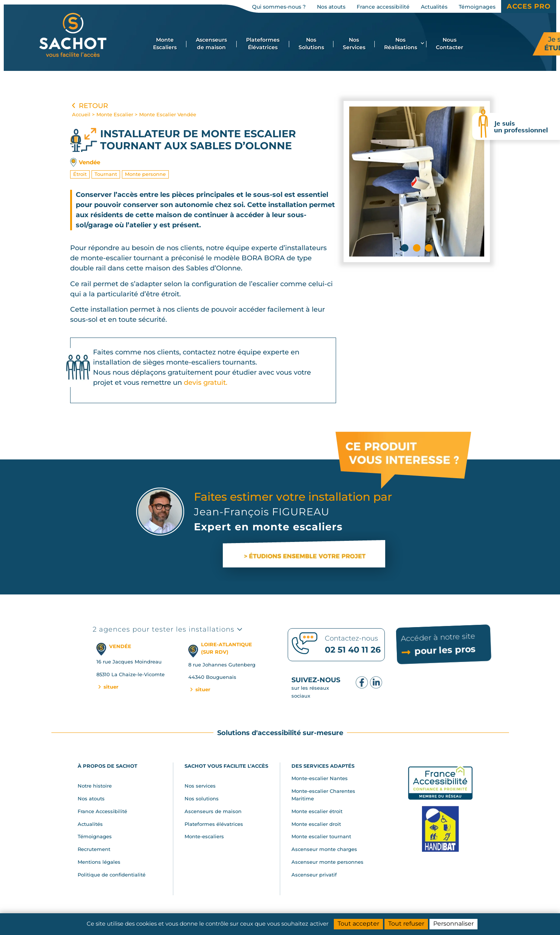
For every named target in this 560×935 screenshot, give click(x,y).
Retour (89, 106)
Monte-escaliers (204, 836)
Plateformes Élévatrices (263, 44)
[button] (405, 248)
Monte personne (145, 174)
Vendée (89, 162)
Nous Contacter (450, 44)
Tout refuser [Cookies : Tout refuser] (406, 924)
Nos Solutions (311, 44)
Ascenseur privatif (314, 875)
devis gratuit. (206, 383)
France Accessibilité (102, 811)
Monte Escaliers (165, 44)
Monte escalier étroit (317, 811)
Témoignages (95, 836)
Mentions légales (99, 862)
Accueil (81, 114)
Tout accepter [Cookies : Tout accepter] (358, 924)
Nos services (200, 786)
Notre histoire (95, 786)
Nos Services (354, 44)
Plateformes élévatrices (214, 824)
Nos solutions (202, 798)
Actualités (90, 824)
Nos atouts (91, 798)
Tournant (106, 174)
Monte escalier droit (316, 824)
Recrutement (94, 849)
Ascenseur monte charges (324, 849)
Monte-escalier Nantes (320, 778)
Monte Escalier (115, 114)
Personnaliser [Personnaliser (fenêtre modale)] (453, 924)
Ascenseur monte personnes (327, 862)
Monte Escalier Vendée (168, 114)
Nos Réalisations (404, 44)
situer (108, 687)
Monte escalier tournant (321, 836)
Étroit (80, 174)
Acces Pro (529, 6)
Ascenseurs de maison (211, 44)
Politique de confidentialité (112, 875)
